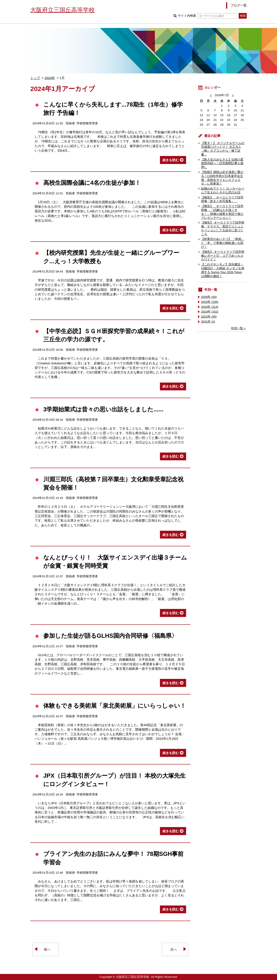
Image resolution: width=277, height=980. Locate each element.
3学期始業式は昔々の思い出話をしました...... (103, 409)
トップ (35, 78)
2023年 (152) (210, 312)
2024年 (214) (210, 307)
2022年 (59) (209, 317)
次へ (174, 949)
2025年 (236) (210, 302)
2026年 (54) (209, 297)
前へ (47, 949)
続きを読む (171, 160)
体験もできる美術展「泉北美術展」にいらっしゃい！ (115, 706)
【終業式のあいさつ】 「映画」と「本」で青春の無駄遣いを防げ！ (223, 243)
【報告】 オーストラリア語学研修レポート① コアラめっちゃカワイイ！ (223, 256)
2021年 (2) (208, 322)
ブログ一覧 (239, 5)
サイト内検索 (207, 16)
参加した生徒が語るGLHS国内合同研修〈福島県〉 (110, 636)
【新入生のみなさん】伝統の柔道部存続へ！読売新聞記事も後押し (222, 163)
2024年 (50, 78)
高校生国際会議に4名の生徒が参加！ (92, 183)
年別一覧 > (238, 328)
